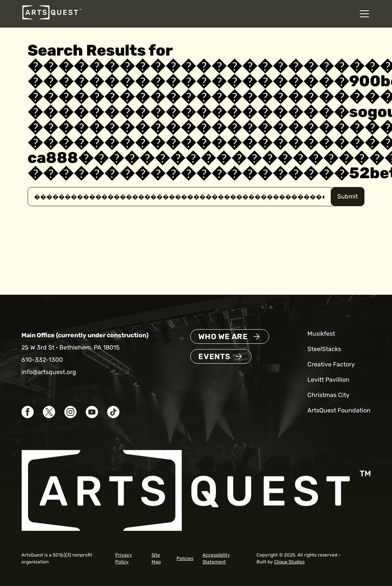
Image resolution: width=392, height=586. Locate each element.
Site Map (156, 558)
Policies (185, 558)
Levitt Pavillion (328, 380)
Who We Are (223, 336)
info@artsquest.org (49, 372)
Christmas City (328, 395)
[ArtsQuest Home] (52, 19)
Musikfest (321, 334)
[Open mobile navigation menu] (364, 14)
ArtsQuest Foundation (339, 410)
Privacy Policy (124, 558)
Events (214, 356)
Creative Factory (331, 364)
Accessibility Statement (216, 558)
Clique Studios (289, 562)
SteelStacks (324, 349)
